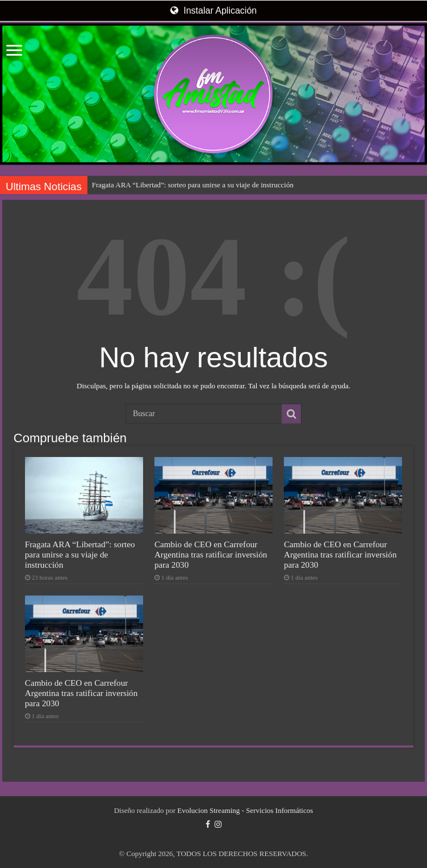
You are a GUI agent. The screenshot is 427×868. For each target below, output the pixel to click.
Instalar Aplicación (213, 11)
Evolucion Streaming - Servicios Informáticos (245, 810)
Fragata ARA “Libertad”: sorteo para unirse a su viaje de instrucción (193, 185)
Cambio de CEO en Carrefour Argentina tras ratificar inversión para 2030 (211, 554)
